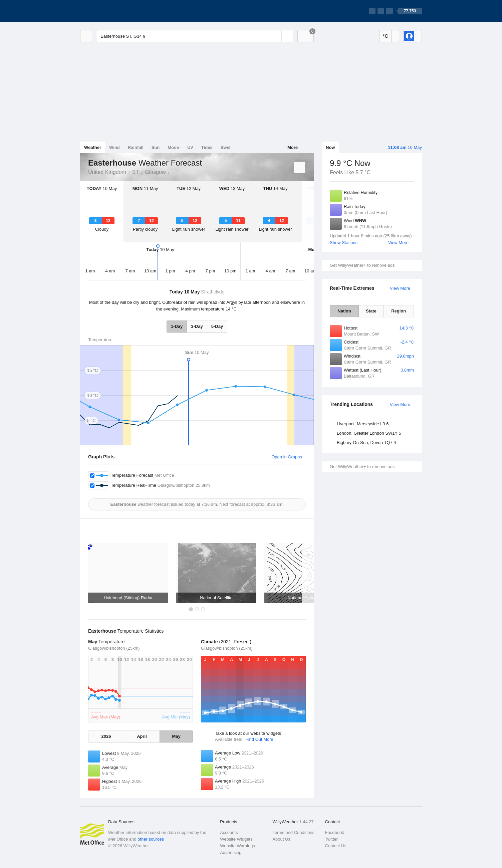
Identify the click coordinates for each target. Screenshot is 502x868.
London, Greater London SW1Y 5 (369, 433)
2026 (106, 736)
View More (398, 243)
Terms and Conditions (293, 832)
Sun (156, 147)
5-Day (217, 326)
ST (136, 172)
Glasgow (155, 172)
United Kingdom (107, 172)
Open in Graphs (287, 457)
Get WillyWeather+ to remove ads (362, 265)
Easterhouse (173, 172)
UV (190, 147)
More (293, 147)
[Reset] (276, 36)
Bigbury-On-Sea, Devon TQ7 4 (366, 443)
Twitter (331, 839)
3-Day (197, 326)
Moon (173, 147)
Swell (226, 147)
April (142, 736)
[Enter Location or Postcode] (195, 36)
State (371, 311)
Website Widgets (236, 839)
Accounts (229, 832)
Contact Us (336, 846)
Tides (207, 147)
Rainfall (136, 147)
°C (385, 36)
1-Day (177, 326)
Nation (344, 311)
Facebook (335, 832)
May (176, 736)
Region (399, 311)
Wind (114, 147)
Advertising (231, 852)
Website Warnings (237, 846)
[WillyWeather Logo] (111, 11)
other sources (151, 839)
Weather (93, 147)
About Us (281, 839)
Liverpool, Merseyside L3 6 (363, 424)
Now (330, 147)
